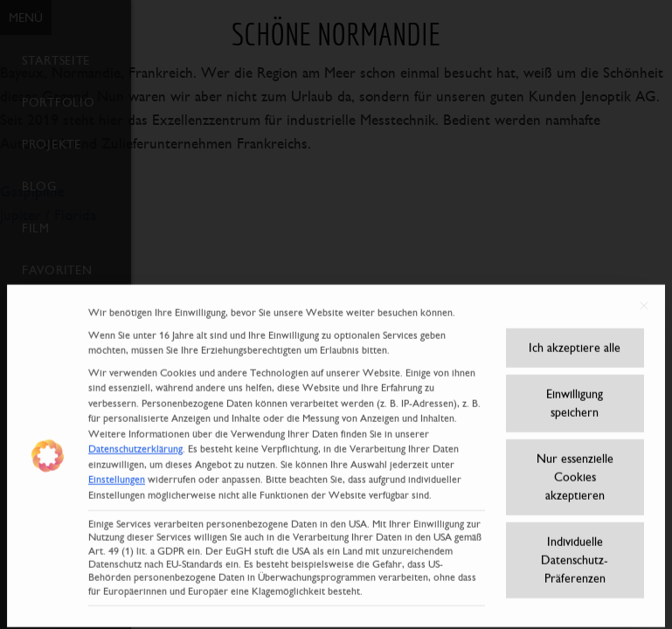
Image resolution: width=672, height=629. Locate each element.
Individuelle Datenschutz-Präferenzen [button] (575, 548)
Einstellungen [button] (117, 468)
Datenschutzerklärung (135, 438)
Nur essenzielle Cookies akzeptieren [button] (575, 465)
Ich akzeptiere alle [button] (575, 335)
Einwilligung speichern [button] (575, 391)
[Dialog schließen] (644, 294)
